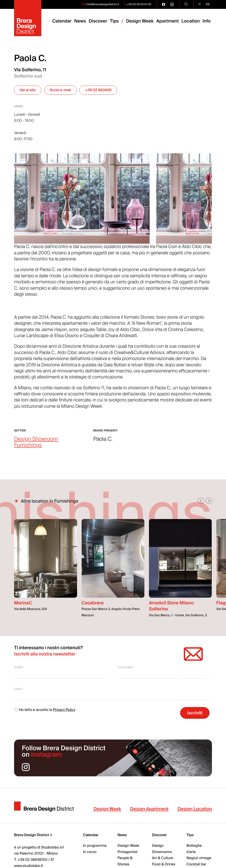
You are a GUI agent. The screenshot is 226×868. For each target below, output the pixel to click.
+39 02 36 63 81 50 (139, 4)
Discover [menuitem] (98, 21)
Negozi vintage (199, 858)
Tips (190, 835)
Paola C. (103, 445)
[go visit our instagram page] (172, 4)
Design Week (107, 815)
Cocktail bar (196, 864)
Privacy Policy (64, 710)
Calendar (91, 835)
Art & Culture (163, 858)
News (122, 835)
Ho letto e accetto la (45, 710)
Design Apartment (149, 815)
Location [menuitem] (191, 21)
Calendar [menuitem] (62, 21)
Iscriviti (195, 713)
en (208, 4)
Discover (159, 835)
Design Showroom (36, 445)
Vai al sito (28, 90)
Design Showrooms (162, 849)
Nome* (19, 667)
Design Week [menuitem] (140, 21)
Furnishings (28, 451)
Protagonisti (128, 852)
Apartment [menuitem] (168, 21)
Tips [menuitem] (114, 21)
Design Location (195, 815)
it (200, 4)
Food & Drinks (164, 864)
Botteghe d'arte (194, 849)
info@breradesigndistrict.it (103, 4)
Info (207, 21)
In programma (95, 846)
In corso (90, 852)
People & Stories (125, 861)
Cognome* (126, 667)
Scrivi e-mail (60, 90)
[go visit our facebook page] (164, 4)
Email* (19, 689)
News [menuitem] (80, 21)
